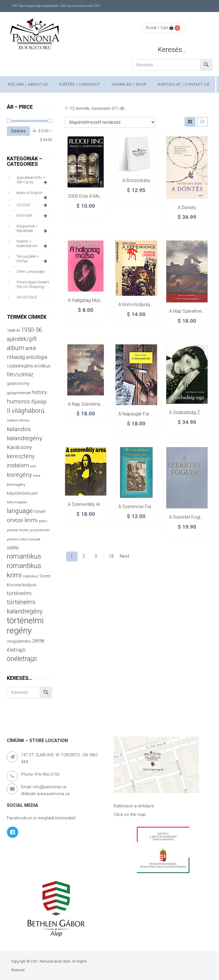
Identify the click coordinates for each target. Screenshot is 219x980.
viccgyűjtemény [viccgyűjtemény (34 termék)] (19, 641)
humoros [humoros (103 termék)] (18, 401)
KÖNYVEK (33, 216)
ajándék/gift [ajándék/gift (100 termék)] (22, 339)
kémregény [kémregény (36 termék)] (16, 485)
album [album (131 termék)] (16, 348)
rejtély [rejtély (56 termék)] (13, 548)
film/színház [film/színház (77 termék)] (20, 374)
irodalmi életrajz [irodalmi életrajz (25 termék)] (18, 420)
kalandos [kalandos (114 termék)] (19, 429)
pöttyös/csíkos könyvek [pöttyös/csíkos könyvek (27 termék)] (24, 539)
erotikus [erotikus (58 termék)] (42, 366)
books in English (33, 194)
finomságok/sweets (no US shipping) (33, 284)
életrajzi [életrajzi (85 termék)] (16, 650)
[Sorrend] (110, 122)
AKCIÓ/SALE (27, 297)
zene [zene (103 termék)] (38, 640)
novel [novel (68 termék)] (40, 511)
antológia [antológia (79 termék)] (36, 357)
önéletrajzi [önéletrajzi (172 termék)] (22, 659)
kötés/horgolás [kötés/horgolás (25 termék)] (17, 502)
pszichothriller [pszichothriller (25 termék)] (40, 530)
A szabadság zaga (188, 412)
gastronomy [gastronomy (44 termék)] (18, 384)
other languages (31, 271)
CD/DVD (33, 205)
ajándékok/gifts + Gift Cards (33, 180)
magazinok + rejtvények (33, 229)
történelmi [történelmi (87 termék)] (19, 593)
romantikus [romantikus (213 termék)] (24, 556)
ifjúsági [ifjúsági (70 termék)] (39, 402)
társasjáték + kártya (33, 259)
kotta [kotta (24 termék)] (37, 476)
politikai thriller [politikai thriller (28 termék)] (18, 530)
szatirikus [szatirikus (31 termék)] (31, 576)
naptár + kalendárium (33, 244)
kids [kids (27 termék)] (33, 466)
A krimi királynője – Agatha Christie (153, 305)
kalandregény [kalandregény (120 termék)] (25, 438)
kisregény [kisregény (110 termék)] (19, 475)
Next (124, 556)
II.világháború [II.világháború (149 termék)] (26, 411)
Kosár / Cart (160, 28)
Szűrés (18, 131)
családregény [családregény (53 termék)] (20, 366)
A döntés (187, 208)
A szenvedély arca (87, 504)
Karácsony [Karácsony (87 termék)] (19, 447)
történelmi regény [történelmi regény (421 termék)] (25, 626)
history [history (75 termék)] (39, 392)
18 (111, 556)
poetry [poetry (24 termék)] (43, 521)
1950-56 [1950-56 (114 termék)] (32, 330)
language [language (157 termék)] (20, 511)
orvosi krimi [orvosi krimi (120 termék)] (22, 520)
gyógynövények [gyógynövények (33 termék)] (19, 393)
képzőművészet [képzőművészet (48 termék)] (22, 493)
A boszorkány (136, 180)
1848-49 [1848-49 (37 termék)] (13, 331)
